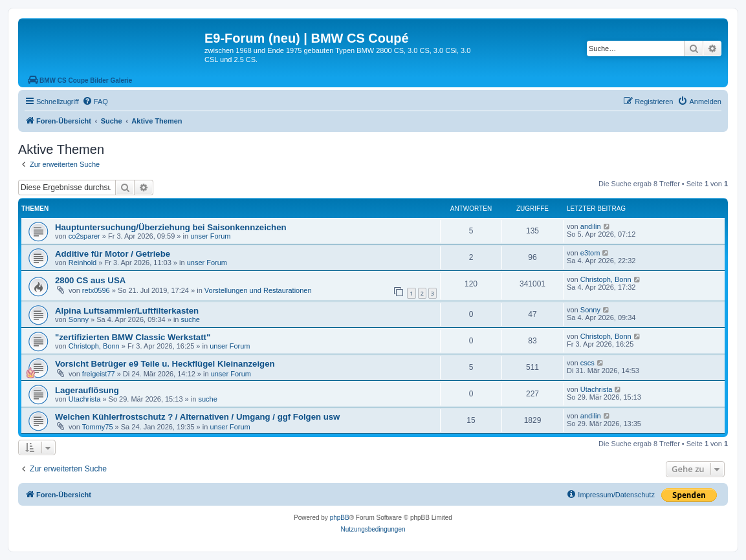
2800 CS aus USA (90, 280)
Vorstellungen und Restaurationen (258, 290)
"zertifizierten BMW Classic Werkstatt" (133, 337)
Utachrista (85, 399)
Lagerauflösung (87, 390)
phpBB (340, 518)
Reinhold (82, 263)
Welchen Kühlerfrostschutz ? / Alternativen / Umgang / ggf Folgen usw (197, 417)
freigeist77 (99, 374)
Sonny (79, 319)
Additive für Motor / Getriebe (113, 254)
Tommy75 (98, 427)
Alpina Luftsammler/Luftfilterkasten (127, 311)
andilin (591, 226)
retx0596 (96, 290)
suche (191, 319)
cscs (587, 363)
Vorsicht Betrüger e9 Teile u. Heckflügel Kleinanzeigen (165, 364)
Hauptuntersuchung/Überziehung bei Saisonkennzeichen (171, 227)
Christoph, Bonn (606, 279)
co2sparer (84, 236)
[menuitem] (95, 102)
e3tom (590, 253)
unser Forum (210, 236)
